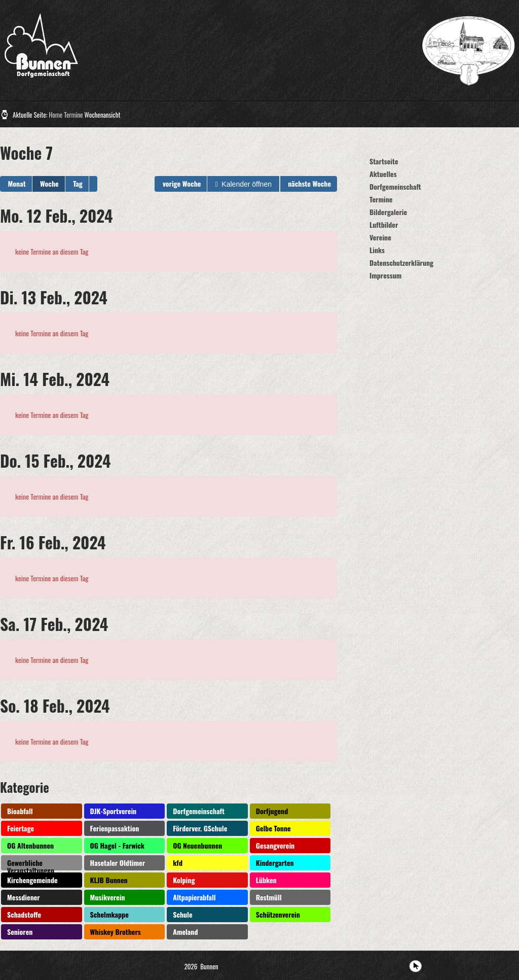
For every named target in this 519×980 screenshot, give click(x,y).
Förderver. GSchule (200, 828)
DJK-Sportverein (114, 811)
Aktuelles (383, 174)
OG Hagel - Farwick (117, 845)
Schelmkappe (109, 914)
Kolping (184, 880)
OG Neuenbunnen (197, 845)
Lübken (266, 880)
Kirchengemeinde (32, 880)
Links (377, 250)
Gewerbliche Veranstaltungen (31, 864)
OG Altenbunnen (30, 845)
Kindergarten (275, 863)
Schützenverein (278, 914)
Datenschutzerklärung (401, 262)
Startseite (384, 161)
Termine (73, 115)
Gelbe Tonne (273, 828)
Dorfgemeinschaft (199, 811)
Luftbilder (384, 224)
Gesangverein (275, 845)
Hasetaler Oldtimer (118, 863)
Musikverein (108, 897)
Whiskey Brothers (116, 932)
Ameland (185, 932)
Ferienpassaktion (115, 828)
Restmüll (269, 897)
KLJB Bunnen (109, 880)
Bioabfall (20, 811)
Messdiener (24, 897)
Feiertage (21, 828)
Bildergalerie (388, 212)
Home (55, 115)
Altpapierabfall (194, 897)
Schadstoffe (24, 914)
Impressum (385, 275)
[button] (93, 184)
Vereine (380, 237)
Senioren (20, 932)
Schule (182, 914)
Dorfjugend (272, 811)
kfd (178, 863)
